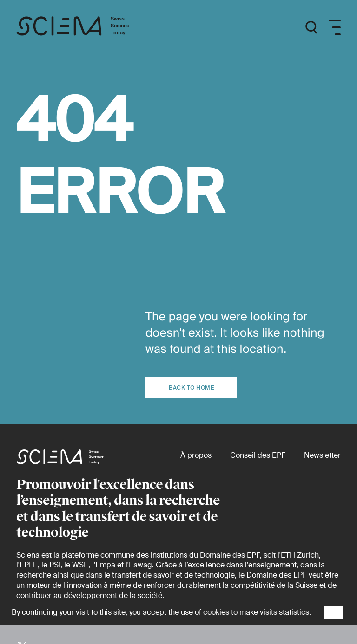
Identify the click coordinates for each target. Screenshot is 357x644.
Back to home (191, 388)
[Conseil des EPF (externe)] (258, 455)
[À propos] (196, 455)
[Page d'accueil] (83, 28)
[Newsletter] (322, 455)
